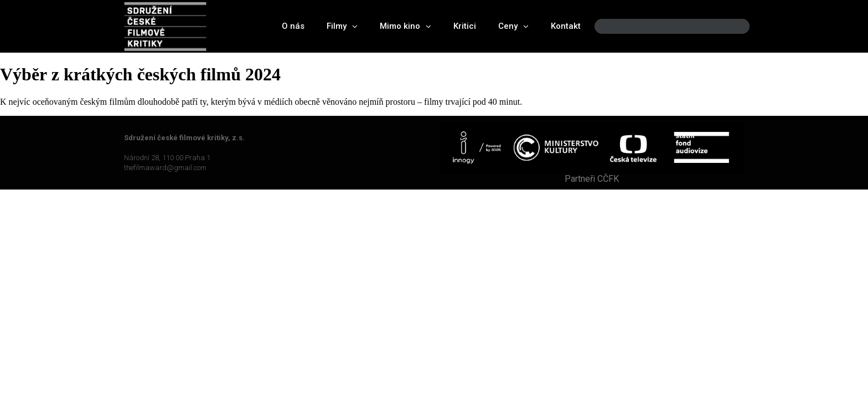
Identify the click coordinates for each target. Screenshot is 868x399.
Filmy (342, 26)
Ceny (513, 26)
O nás (293, 26)
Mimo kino (405, 26)
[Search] (732, 26)
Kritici (465, 26)
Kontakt (566, 26)
